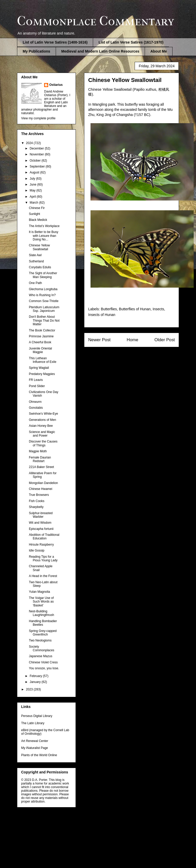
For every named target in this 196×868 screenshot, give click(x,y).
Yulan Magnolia (39, 592)
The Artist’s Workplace (44, 226)
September (38, 166)
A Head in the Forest (43, 576)
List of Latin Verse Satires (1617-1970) (131, 42)
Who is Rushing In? (42, 295)
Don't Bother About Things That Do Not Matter (44, 320)
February (36, 676)
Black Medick (38, 220)
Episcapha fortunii (41, 529)
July (33, 179)
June (33, 185)
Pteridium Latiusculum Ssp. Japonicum (44, 309)
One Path (35, 283)
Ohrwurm (35, 402)
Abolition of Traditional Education (44, 537)
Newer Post (99, 340)
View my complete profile (38, 118)
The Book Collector (42, 330)
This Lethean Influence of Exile (43, 360)
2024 (30, 143)
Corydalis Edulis (40, 267)
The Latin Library (33, 723)
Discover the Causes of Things (43, 443)
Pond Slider (37, 386)
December (37, 148)
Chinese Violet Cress (43, 662)
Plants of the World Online (39, 755)
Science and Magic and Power (42, 434)
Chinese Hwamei (41, 489)
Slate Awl (35, 255)
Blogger (125, 833)
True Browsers (39, 495)
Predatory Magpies (42, 374)
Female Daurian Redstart (40, 459)
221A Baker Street (41, 467)
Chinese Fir (37, 208)
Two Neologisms (40, 640)
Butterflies (109, 309)
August (35, 172)
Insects (158, 309)
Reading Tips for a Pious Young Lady (43, 558)
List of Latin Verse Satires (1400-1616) (55, 42)
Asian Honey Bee (41, 426)
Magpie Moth (38, 451)
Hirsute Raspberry (41, 545)
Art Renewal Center (35, 741)
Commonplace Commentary (96, 21)
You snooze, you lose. (44, 668)
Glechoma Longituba (43, 289)
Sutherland (36, 261)
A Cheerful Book (40, 342)
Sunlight (34, 214)
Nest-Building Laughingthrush (42, 613)
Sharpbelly (36, 507)
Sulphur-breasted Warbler (41, 515)
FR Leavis (36, 380)
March (34, 203)
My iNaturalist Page (35, 748)
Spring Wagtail (39, 368)
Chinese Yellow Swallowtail (39, 247)
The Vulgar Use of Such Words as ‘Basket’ (41, 602)
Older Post (165, 340)
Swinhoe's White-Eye (43, 414)
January (36, 682)
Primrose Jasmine (41, 336)
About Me (159, 51)
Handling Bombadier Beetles (43, 623)
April (33, 197)
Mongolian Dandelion (43, 483)
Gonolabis (36, 408)
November (37, 154)
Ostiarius (56, 85)
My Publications (36, 51)
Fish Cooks (37, 501)
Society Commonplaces (42, 648)
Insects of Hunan (102, 315)
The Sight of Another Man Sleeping (43, 275)
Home (132, 340)
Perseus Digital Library (37, 716)
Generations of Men (42, 420)
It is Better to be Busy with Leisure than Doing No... (44, 236)
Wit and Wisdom (40, 523)
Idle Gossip (37, 550)
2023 (30, 689)
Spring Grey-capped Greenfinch (43, 633)
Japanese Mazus (41, 656)
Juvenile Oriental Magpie (40, 350)
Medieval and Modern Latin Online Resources (100, 51)
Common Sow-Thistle (44, 301)
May (33, 190)
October (36, 161)
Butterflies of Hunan (135, 309)
